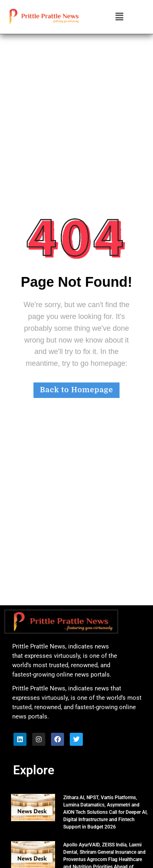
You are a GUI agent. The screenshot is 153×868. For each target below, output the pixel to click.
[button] (119, 17)
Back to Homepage (76, 390)
